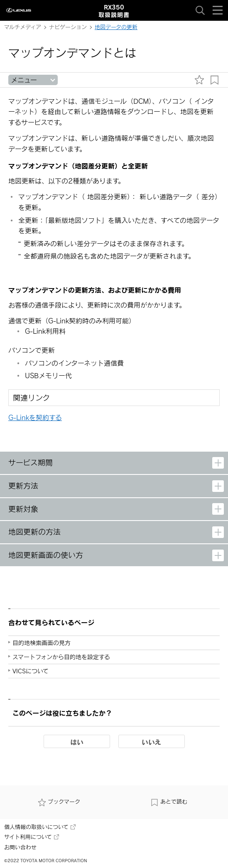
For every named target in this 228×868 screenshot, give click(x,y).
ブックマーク (59, 802)
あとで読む (169, 802)
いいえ (151, 742)
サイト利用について (32, 837)
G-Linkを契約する (35, 417)
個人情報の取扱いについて (40, 827)
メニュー (24, 80)
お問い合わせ (20, 847)
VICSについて (31, 671)
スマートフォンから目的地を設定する (61, 657)
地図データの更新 (116, 27)
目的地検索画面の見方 (42, 643)
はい (77, 742)
